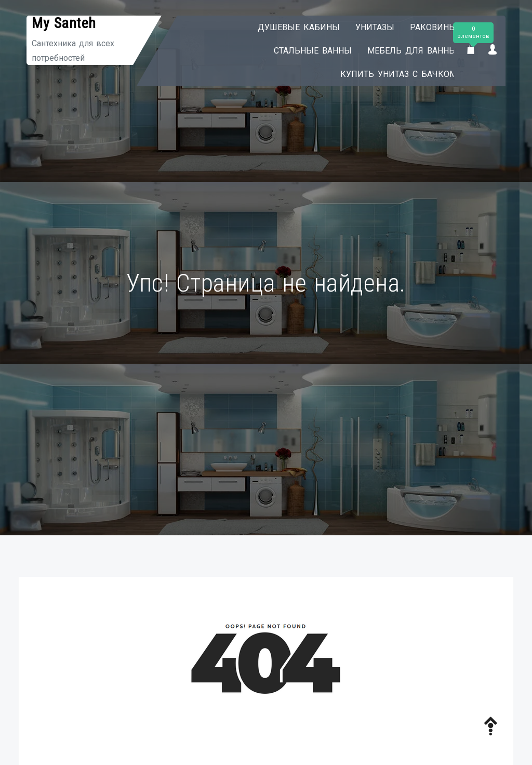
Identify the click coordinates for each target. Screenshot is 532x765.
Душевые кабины (289, 27)
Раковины (424, 27)
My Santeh (64, 23)
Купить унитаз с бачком (389, 74)
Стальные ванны (303, 51)
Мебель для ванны (403, 51)
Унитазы (365, 27)
